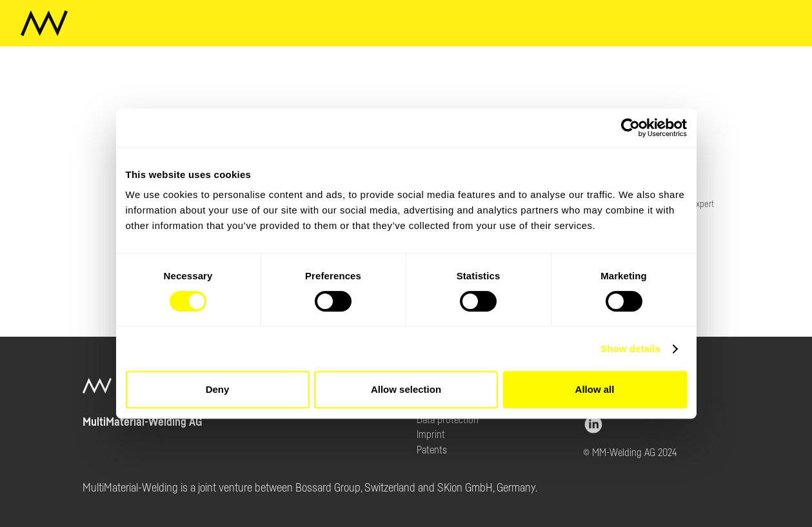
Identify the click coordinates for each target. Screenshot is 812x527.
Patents (432, 450)
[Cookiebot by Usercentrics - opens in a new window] (630, 128)
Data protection (448, 420)
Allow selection (406, 389)
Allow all (595, 389)
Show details (630, 349)
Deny (218, 389)
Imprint (431, 435)
